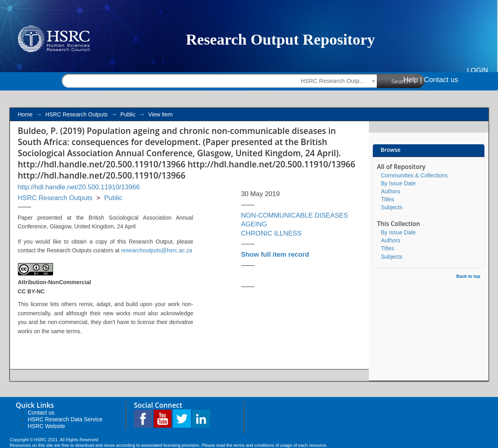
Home (25, 114)
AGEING (254, 224)
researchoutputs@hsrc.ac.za (157, 250)
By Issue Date (399, 183)
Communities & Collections (414, 175)
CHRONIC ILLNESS (272, 233)
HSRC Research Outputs (77, 114)
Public (128, 114)
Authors (391, 191)
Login (477, 70)
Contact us (441, 80)
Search (408, 81)
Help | (412, 80)
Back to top (468, 276)
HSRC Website (47, 426)
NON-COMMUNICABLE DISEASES (295, 215)
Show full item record (275, 254)
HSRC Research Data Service (65, 419)
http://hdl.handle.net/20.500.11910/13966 (79, 187)
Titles (388, 199)
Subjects (392, 207)
